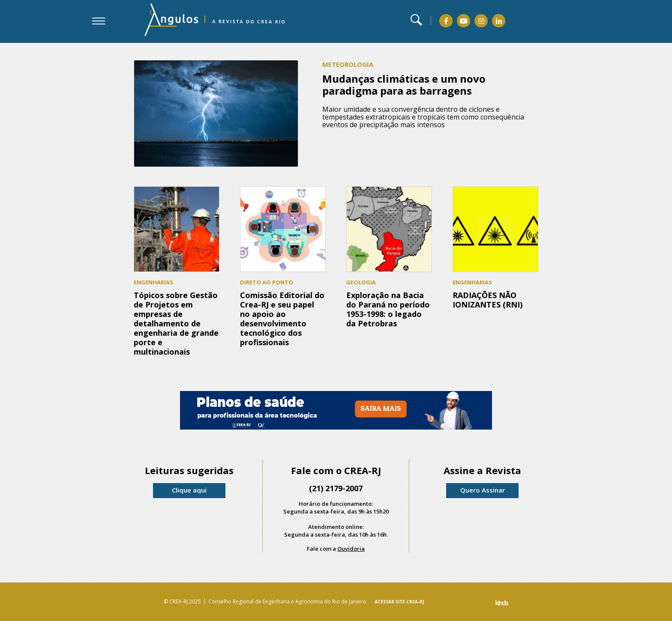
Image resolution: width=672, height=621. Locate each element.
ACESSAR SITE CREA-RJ (399, 602)
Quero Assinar (483, 490)
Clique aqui (189, 490)
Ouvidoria (351, 549)
